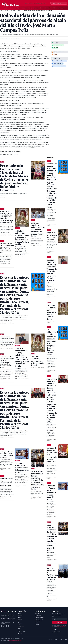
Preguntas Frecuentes (57, 631)
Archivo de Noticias (22, 632)
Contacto (37, 625)
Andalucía (24, 8)
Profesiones (61, 8)
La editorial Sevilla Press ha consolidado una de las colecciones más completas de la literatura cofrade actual (7, 362)
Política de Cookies (39, 619)
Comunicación (48, 8)
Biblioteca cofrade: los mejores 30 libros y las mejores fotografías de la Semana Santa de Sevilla (38, 229)
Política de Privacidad (40, 617)
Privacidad (50, 639)
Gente (30, 8)
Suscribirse (59, 622)
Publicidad (54, 629)
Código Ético (38, 615)
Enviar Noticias (55, 633)
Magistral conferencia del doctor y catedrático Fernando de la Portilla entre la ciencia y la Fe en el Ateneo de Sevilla (22, 357)
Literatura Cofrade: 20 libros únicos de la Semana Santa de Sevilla (37, 361)
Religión (20, 10)
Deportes (36, 8)
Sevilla (19, 8)
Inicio (1, 10)
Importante (13, 10)
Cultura (55, 8)
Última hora (12, 8)
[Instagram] (6, 626)
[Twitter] (4, 626)
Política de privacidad (61, 626)
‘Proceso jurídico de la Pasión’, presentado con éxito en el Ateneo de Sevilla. (6, 482)
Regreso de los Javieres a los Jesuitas (7, 338)
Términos (60, 639)
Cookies (55, 639)
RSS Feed (20, 634)
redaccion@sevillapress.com (15, 640)
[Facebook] (2, 626)
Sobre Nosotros (38, 614)
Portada (6, 8)
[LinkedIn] (9, 626)
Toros (41, 8)
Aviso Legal (37, 623)
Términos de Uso (39, 621)
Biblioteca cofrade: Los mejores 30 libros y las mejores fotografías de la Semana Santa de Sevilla (22, 238)
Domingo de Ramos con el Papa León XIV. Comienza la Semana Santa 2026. (7, 454)
